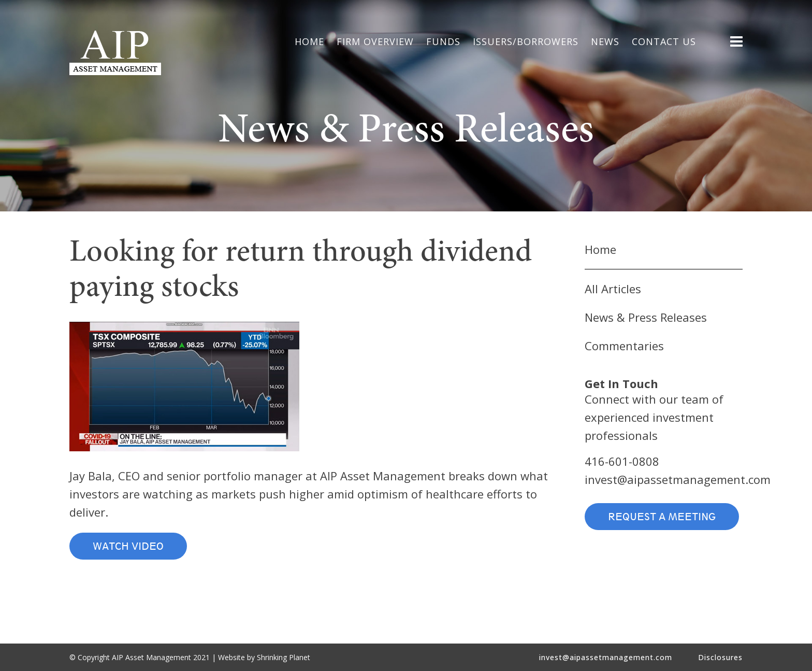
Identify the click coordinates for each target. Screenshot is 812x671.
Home (600, 249)
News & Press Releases (646, 317)
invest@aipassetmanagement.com (678, 479)
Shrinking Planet (284, 657)
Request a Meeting (662, 517)
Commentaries (624, 346)
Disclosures (720, 657)
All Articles (613, 289)
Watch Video (128, 546)
